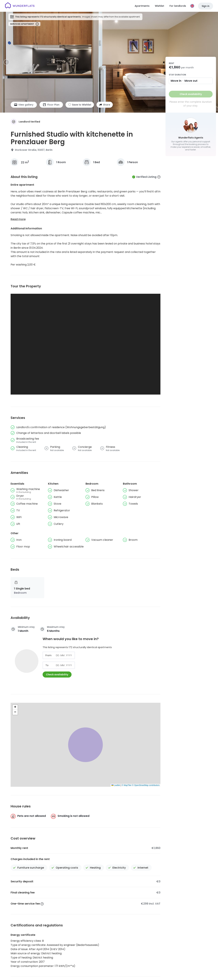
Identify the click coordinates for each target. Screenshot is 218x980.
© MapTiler (127, 785)
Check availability (57, 675)
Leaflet (116, 785)
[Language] (192, 6)
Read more (18, 219)
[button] (15, 707)
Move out (191, 81)
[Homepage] (20, 6)
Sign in (206, 6)
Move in (176, 81)
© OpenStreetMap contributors (146, 785)
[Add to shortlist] (80, 105)
